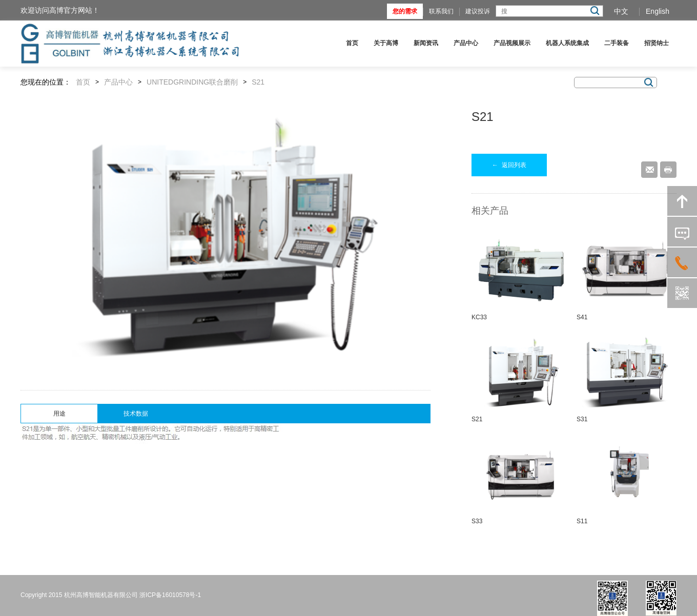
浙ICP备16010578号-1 (170, 595)
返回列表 (509, 165)
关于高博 (386, 43)
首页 (352, 43)
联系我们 (441, 11)
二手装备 (617, 43)
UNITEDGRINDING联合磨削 (192, 82)
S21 (258, 82)
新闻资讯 (426, 43)
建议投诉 (478, 11)
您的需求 (405, 11)
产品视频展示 (512, 43)
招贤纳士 (657, 43)
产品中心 (466, 43)
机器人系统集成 (567, 43)
